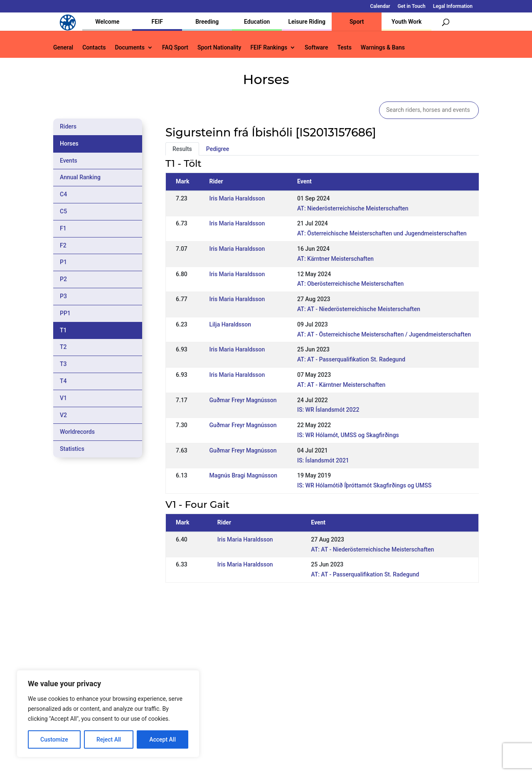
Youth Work (406, 22)
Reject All (109, 739)
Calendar (380, 6)
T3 (63, 364)
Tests (344, 48)
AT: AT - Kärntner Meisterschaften (341, 385)
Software (316, 48)
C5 (63, 211)
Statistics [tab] (72, 449)
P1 (63, 262)
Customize (54, 739)
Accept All (163, 739)
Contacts (94, 48)
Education (257, 22)
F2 (63, 245)
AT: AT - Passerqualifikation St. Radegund (351, 359)
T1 (63, 330)
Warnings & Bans (383, 48)
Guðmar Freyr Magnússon (243, 400)
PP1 (65, 313)
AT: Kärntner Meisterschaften (335, 259)
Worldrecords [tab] (77, 432)
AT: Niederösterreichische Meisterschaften (353, 208)
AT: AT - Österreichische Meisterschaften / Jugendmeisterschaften (384, 334)
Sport (357, 22)
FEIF (157, 22)
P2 (63, 279)
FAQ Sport (175, 48)
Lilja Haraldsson (230, 324)
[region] (108, 714)
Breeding (207, 22)
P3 (63, 296)
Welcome (107, 22)
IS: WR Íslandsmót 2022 (328, 410)
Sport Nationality (219, 48)
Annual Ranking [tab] (80, 177)
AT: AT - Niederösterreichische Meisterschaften (359, 309)
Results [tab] (182, 149)
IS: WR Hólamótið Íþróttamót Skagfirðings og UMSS (364, 485)
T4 (63, 381)
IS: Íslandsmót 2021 (323, 460)
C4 (63, 194)
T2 (63, 347)
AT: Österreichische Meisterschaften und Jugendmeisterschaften (382, 233)
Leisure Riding (307, 22)
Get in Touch (412, 6)
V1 (63, 398)
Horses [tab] (69, 143)
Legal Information (453, 6)
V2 (63, 415)
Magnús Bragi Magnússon (243, 475)
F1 (63, 228)
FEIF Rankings (269, 48)
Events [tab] (69, 161)
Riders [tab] (68, 126)
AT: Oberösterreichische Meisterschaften (350, 284)
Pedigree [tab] (218, 149)
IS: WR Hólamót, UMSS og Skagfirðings (348, 435)
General (63, 48)
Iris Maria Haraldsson (237, 198)
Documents (130, 48)
